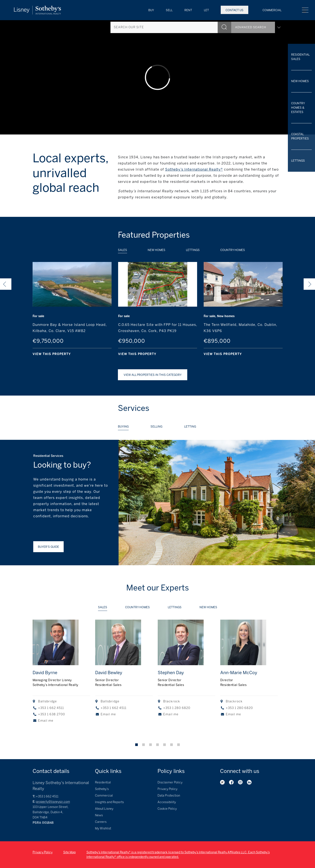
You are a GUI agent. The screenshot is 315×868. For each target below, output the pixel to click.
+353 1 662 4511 (51, 708)
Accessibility (167, 802)
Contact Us (234, 10)
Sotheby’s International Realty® (194, 169)
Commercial (272, 10)
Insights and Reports (109, 802)
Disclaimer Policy (170, 782)
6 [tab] (171, 745)
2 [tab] (143, 745)
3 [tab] (150, 745)
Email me (46, 721)
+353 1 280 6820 (177, 708)
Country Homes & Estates (298, 108)
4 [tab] (157, 745)
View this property (52, 354)
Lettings (298, 161)
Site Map (69, 852)
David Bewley (109, 673)
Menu (305, 10)
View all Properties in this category (153, 375)
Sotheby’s (102, 789)
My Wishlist (103, 828)
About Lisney (104, 809)
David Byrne (45, 673)
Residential (103, 782)
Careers (101, 822)
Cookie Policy (167, 809)
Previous (6, 284)
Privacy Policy (167, 789)
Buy (151, 10)
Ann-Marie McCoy (239, 673)
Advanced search (258, 26)
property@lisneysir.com (53, 802)
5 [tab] (164, 745)
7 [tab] (178, 745)
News (99, 815)
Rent (188, 10)
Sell (169, 10)
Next (309, 284)
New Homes (300, 81)
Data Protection (169, 796)
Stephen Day (171, 673)
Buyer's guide (48, 547)
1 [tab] (136, 745)
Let (206, 10)
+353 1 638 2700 (52, 714)
